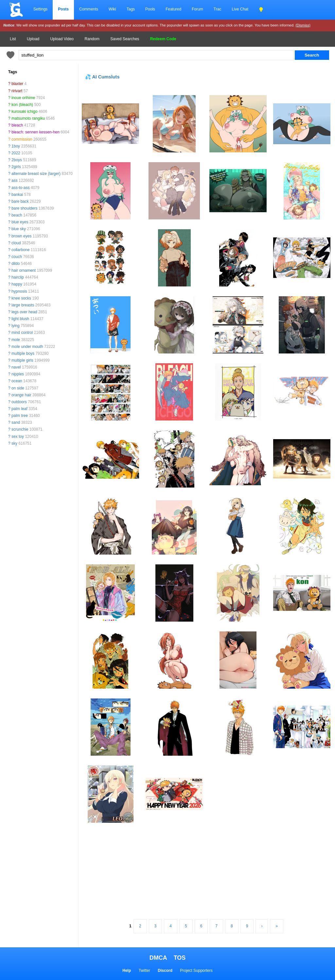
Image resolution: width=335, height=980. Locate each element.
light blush (20, 319)
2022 (16, 153)
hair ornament (24, 270)
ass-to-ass (20, 188)
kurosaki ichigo (24, 112)
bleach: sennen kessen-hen (35, 132)
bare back (20, 201)
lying (16, 326)
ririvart (17, 91)
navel (16, 367)
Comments (89, 9)
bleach (17, 125)
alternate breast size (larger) (36, 174)
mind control (22, 333)
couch (17, 257)
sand (16, 422)
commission (22, 139)
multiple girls (22, 360)
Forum (197, 9)
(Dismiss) (303, 25)
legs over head (24, 312)
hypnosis (19, 291)
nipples (18, 374)
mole (16, 340)
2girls (16, 167)
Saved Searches (125, 39)
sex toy (18, 437)
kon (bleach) (22, 105)
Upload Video (62, 39)
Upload (33, 39)
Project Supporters (196, 971)
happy (17, 284)
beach (17, 215)
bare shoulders (24, 208)
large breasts (23, 305)
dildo (16, 264)
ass (15, 181)
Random (92, 39)
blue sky (19, 229)
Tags (131, 9)
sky (14, 443)
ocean (17, 381)
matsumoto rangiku (28, 118)
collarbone (20, 250)
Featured (173, 9)
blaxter (17, 84)
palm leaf (19, 409)
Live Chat (240, 9)
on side (18, 388)
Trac (218, 9)
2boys (17, 160)
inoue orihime (23, 98)
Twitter (144, 971)
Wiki (112, 9)
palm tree (20, 416)
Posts (63, 9)
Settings (40, 9)
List (13, 39)
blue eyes (20, 222)
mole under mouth (27, 347)
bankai (17, 195)
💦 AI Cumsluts (102, 77)
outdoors (19, 402)
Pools (150, 9)
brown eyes (21, 236)
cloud (16, 243)
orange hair (21, 395)
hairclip (18, 277)
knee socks (21, 298)
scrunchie (20, 429)
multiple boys (23, 353)
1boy (16, 146)
